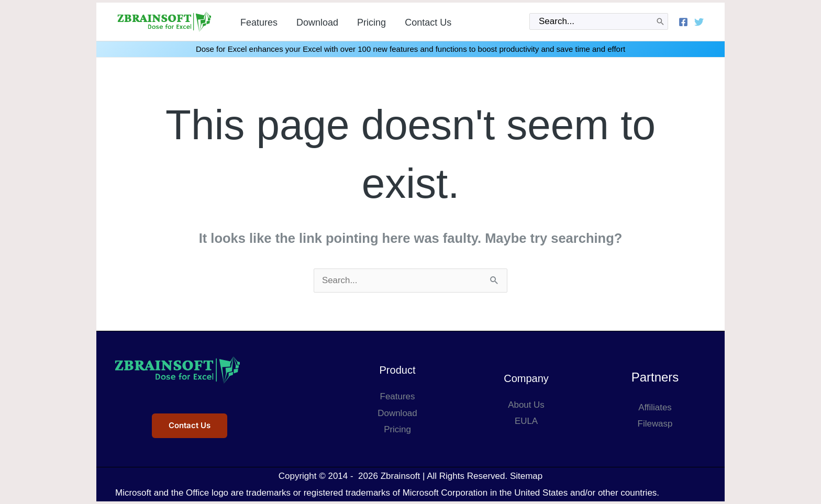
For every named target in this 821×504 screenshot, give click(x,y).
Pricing (397, 429)
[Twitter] (699, 22)
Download (397, 413)
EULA (526, 421)
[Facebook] (683, 22)
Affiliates (655, 407)
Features (397, 396)
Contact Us (190, 426)
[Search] (660, 21)
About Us (526, 405)
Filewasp (655, 424)
